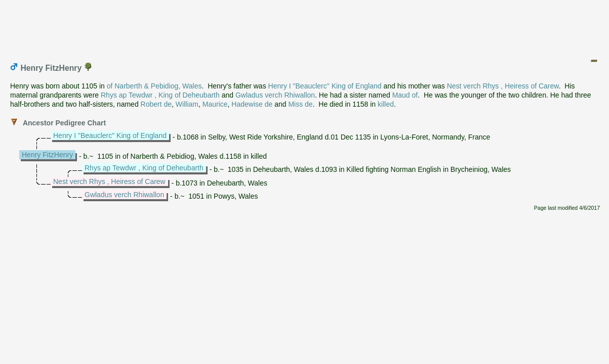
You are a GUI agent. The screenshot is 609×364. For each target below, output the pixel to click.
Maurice (215, 104)
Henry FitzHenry (47, 155)
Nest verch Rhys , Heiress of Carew (503, 86)
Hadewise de (252, 104)
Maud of (405, 95)
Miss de (300, 104)
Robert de (156, 104)
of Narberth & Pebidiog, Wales (154, 86)
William (187, 104)
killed (386, 104)
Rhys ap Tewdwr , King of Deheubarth (160, 95)
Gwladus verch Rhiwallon (275, 95)
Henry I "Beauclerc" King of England (325, 86)
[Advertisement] (305, 27)
